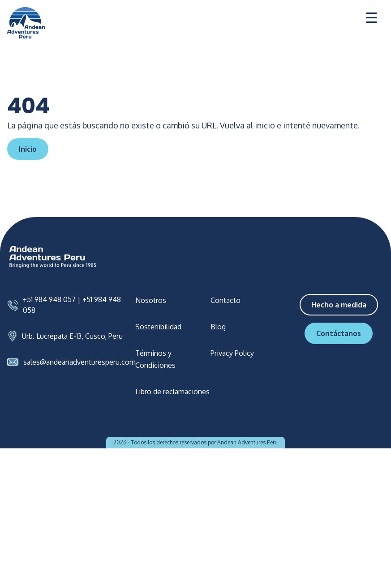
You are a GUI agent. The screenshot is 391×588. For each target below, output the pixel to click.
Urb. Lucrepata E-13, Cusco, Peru (72, 336)
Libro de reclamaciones (172, 392)
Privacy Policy (232, 353)
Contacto (226, 300)
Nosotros (151, 300)
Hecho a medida (339, 305)
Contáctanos (339, 333)
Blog (218, 327)
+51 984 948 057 (49, 299)
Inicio (28, 149)
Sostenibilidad (158, 327)
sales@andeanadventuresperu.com (79, 362)
